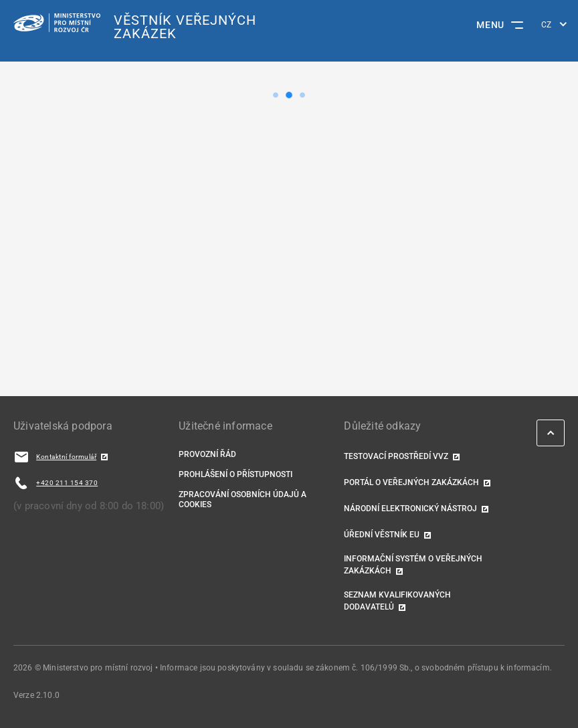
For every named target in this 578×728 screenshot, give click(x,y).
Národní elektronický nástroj (410, 509)
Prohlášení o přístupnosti (235, 474)
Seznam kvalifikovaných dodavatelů (397, 601)
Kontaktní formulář (66, 457)
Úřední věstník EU (382, 535)
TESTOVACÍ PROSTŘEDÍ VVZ (396, 456)
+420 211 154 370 (67, 483)
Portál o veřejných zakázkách (411, 482)
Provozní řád (207, 454)
